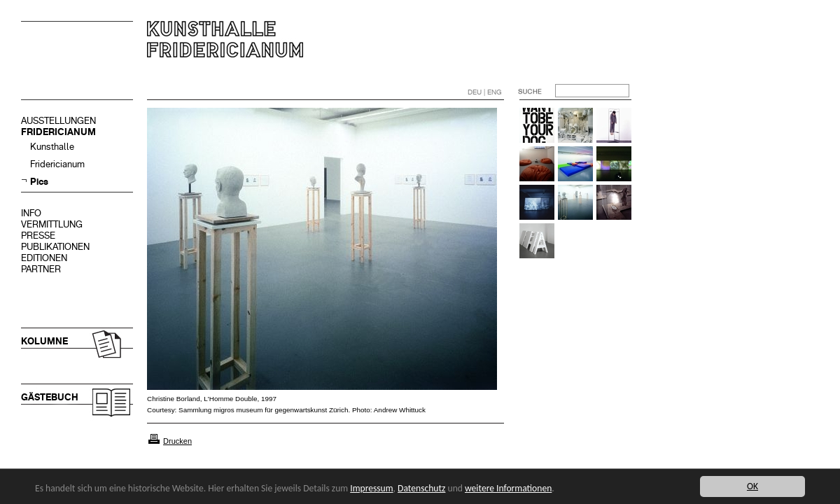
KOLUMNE (44, 341)
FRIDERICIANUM (58, 132)
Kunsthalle (52, 147)
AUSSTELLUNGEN (58, 121)
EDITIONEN (44, 258)
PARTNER (41, 269)
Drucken (177, 441)
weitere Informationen (508, 488)
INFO (31, 213)
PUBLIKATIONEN (55, 247)
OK (752, 486)
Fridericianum (57, 164)
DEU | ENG (485, 92)
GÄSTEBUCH (50, 397)
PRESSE (38, 236)
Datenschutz (421, 488)
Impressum (371, 488)
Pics (39, 182)
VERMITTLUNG (52, 224)
